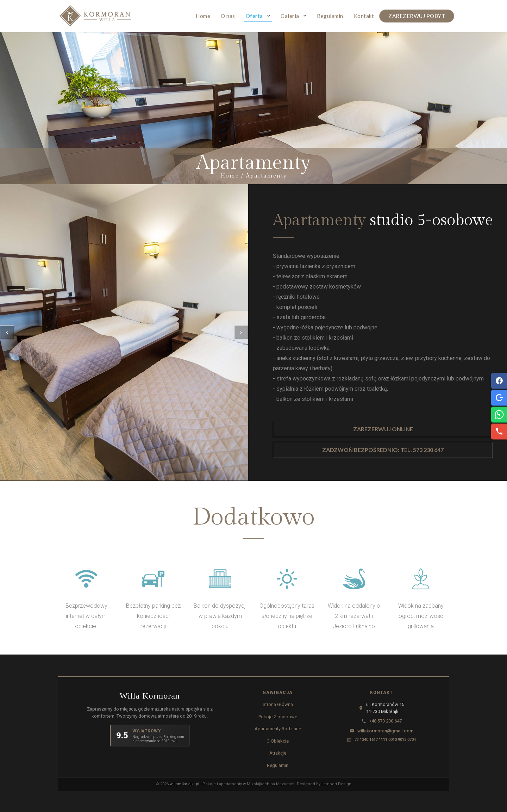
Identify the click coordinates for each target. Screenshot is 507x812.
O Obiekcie (278, 741)
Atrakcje (278, 753)
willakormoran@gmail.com (385, 731)
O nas (228, 16)
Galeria (290, 16)
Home (203, 16)
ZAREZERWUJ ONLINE (383, 429)
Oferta (254, 16)
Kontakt (364, 16)
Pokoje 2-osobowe (278, 717)
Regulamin (330, 16)
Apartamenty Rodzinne (278, 729)
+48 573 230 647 (385, 721)
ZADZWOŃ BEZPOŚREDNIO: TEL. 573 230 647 (383, 450)
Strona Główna (278, 704)
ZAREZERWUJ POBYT (417, 16)
